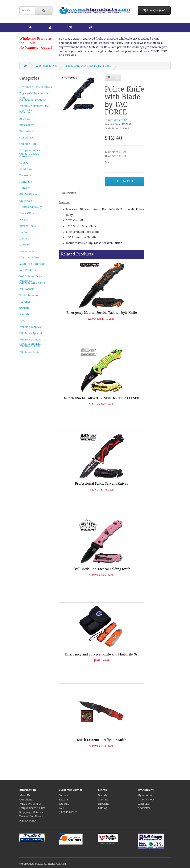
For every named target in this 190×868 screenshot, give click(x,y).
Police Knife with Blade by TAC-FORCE (88, 66)
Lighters (24, 239)
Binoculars (26, 131)
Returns (64, 800)
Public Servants (29, 295)
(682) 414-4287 (68, 812)
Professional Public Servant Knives (102, 484)
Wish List (143, 804)
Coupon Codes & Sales (32, 808)
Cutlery (24, 163)
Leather (24, 232)
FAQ (61, 808)
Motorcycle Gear (29, 258)
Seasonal (25, 302)
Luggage (24, 245)
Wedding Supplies (30, 327)
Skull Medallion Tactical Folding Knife (102, 569)
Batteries (25, 112)
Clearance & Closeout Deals (36, 87)
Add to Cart (125, 181)
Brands (102, 795)
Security (24, 308)
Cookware (25, 157)
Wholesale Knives (46, 66)
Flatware (25, 188)
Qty (107, 162)
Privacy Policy (28, 821)
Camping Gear (28, 144)
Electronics (26, 175)
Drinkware (26, 169)
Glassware (26, 201)
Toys (22, 321)
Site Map (64, 804)
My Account (145, 795)
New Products (28, 270)
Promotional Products (32, 100)
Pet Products (27, 289)
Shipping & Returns (31, 812)
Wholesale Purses (30, 346)
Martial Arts (27, 251)
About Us (25, 795)
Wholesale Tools (29, 352)
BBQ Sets (25, 119)
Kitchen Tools (27, 226)
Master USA (120, 120)
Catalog (103, 808)
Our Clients (26, 800)
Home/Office (27, 213)
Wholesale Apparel (31, 333)
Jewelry (24, 220)
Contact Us (65, 795)
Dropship (104, 804)
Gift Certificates (28, 194)
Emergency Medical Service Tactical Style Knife (102, 313)
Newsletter (144, 808)
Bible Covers (27, 125)
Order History (146, 800)
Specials (24, 314)
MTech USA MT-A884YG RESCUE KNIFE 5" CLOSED (102, 398)
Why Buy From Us (30, 804)
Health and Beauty (31, 207)
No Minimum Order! (36, 47)
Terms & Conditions (31, 816)
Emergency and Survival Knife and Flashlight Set (102, 654)
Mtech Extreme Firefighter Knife (102, 740)
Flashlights (26, 182)
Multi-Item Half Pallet (32, 264)
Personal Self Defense (32, 283)
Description (69, 193)
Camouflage (26, 138)
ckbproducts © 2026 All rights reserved (43, 864)
